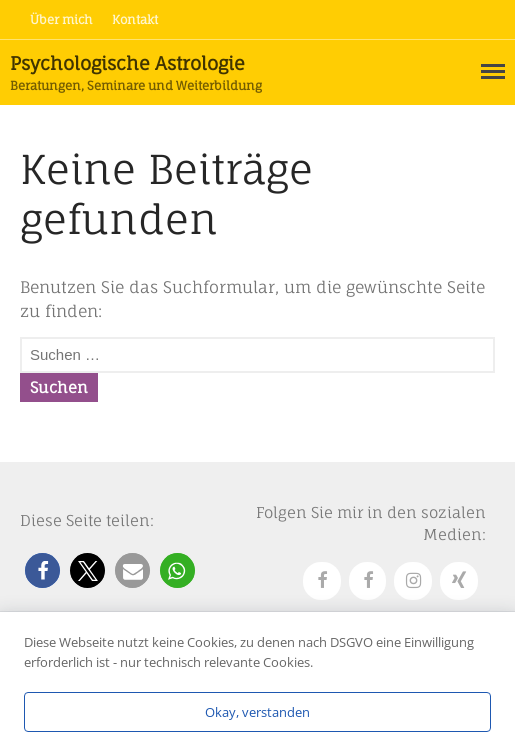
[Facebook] (322, 581)
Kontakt (135, 19)
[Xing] (459, 581)
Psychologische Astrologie (127, 63)
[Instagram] (413, 581)
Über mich (61, 19)
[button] (42, 570)
